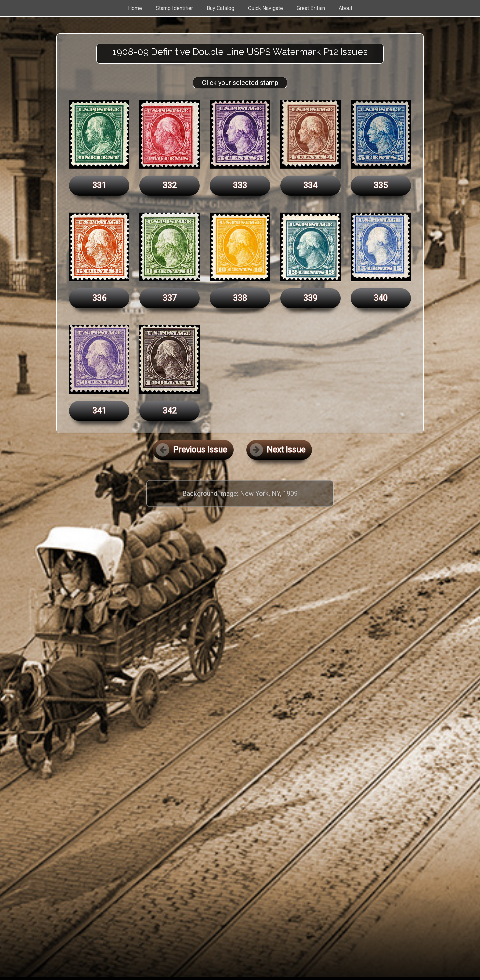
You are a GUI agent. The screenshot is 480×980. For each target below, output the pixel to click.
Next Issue (277, 450)
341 (99, 411)
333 (240, 185)
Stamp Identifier (174, 8)
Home (135, 8)
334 (310, 185)
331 (99, 185)
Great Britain (311, 8)
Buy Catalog (220, 8)
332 (170, 185)
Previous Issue (191, 450)
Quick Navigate (265, 8)
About (345, 8)
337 (170, 298)
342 (170, 411)
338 (240, 298)
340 (381, 298)
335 (381, 185)
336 (99, 298)
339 (310, 298)
